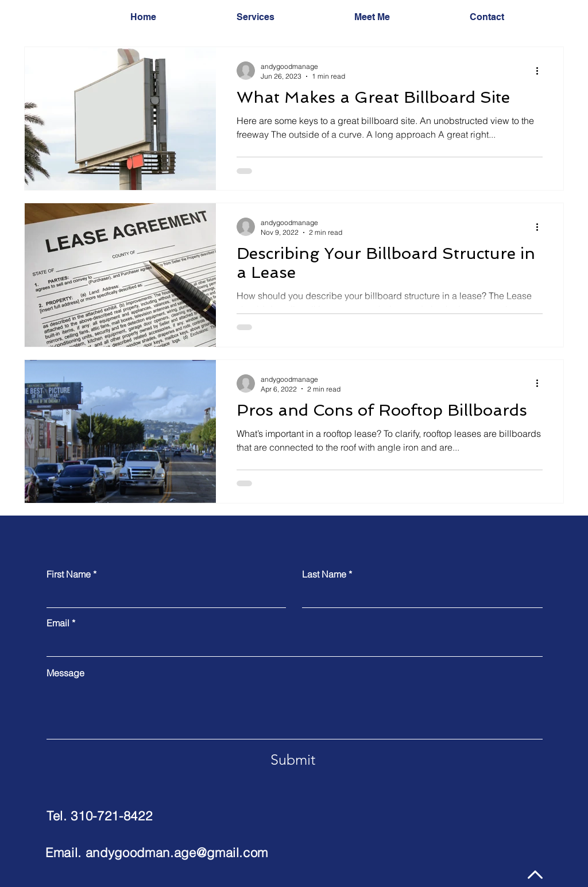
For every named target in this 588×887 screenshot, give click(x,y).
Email (58, 623)
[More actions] (541, 71)
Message (65, 673)
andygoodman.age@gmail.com (177, 853)
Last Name (324, 574)
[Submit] (293, 760)
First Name (69, 574)
